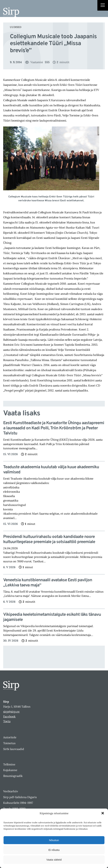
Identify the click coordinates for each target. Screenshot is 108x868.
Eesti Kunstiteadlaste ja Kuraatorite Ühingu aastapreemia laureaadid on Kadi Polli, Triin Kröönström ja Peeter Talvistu (54, 428)
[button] (103, 813)
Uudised (16, 27)
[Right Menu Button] (103, 6)
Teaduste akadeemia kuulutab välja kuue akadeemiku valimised (51, 470)
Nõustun (54, 840)
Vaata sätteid (54, 860)
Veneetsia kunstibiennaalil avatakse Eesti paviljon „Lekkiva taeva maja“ (48, 583)
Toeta (7, 721)
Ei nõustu (54, 850)
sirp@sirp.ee (11, 711)
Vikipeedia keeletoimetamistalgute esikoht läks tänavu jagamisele (52, 617)
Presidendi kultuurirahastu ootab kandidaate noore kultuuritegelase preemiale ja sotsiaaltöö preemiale (49, 540)
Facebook (9, 716)
